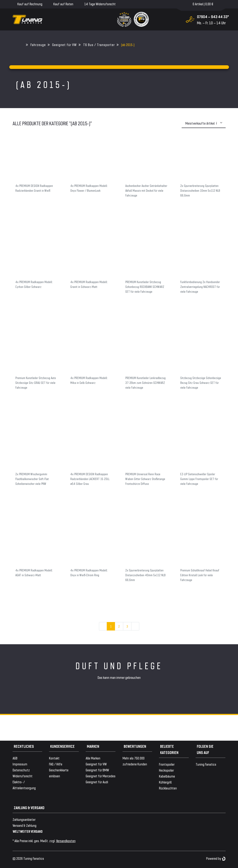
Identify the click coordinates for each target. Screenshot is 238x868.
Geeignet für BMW (97, 770)
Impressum (20, 764)
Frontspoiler (167, 764)
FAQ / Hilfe (56, 764)
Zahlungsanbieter (24, 819)
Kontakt (54, 758)
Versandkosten (66, 841)
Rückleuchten (168, 788)
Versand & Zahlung (25, 825)
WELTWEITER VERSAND (28, 831)
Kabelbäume (167, 776)
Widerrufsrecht (23, 776)
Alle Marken (93, 758)
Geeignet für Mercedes (101, 776)
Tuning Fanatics (206, 764)
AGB (15, 758)
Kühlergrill (165, 782)
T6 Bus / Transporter (99, 45)
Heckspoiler (166, 770)
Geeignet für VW (64, 45)
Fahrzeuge (38, 45)
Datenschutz (21, 770)
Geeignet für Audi (97, 782)
